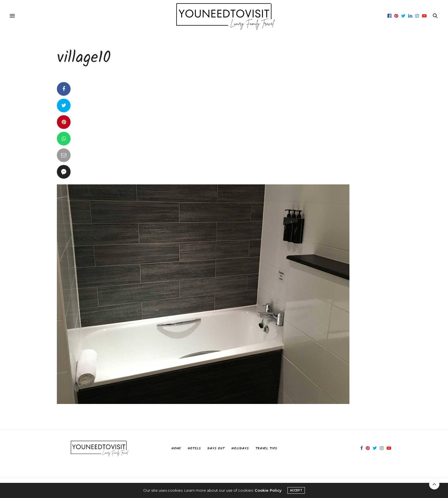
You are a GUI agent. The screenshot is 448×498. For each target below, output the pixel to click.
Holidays (240, 448)
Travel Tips (266, 448)
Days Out (216, 448)
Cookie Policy (268, 490)
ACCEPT (296, 490)
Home (176, 448)
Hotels (194, 448)
